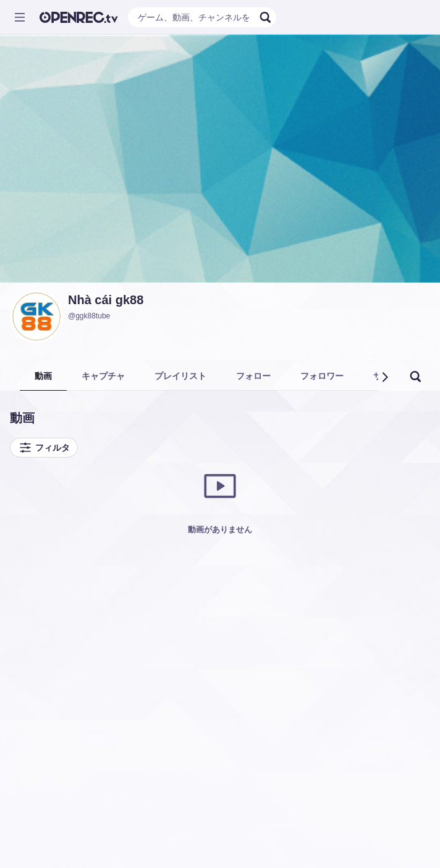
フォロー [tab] (253, 376)
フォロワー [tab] (322, 376)
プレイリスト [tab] (180, 376)
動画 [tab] (43, 376)
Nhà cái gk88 (106, 300)
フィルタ (44, 448)
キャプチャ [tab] (103, 376)
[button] (384, 377)
